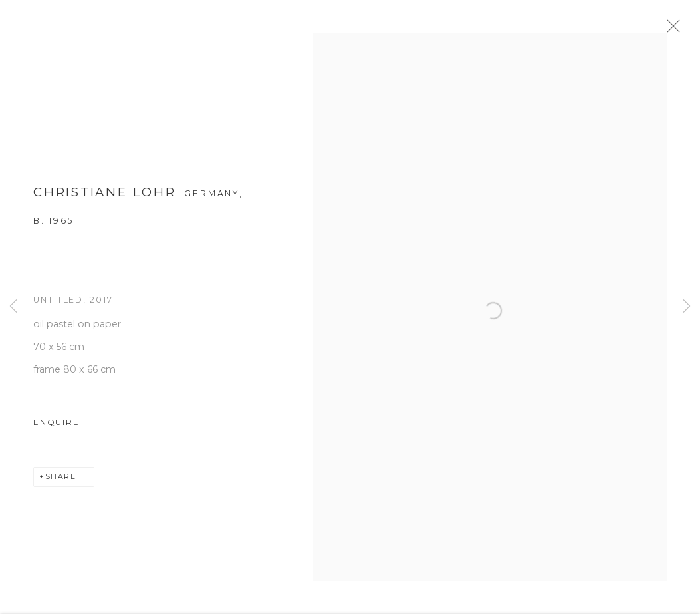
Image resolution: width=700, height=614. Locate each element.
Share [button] (61, 481)
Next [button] (687, 307)
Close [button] (676, 30)
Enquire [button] (56, 427)
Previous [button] (13, 307)
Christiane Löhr (105, 197)
